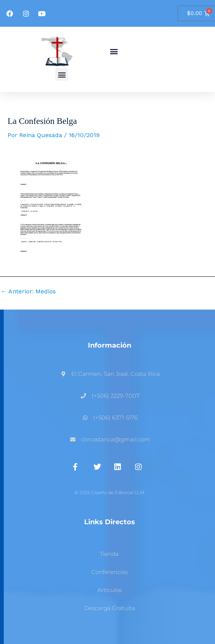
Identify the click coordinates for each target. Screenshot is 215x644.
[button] (114, 51)
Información (110, 345)
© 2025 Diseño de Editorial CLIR (109, 492)
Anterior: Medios (28, 291)
